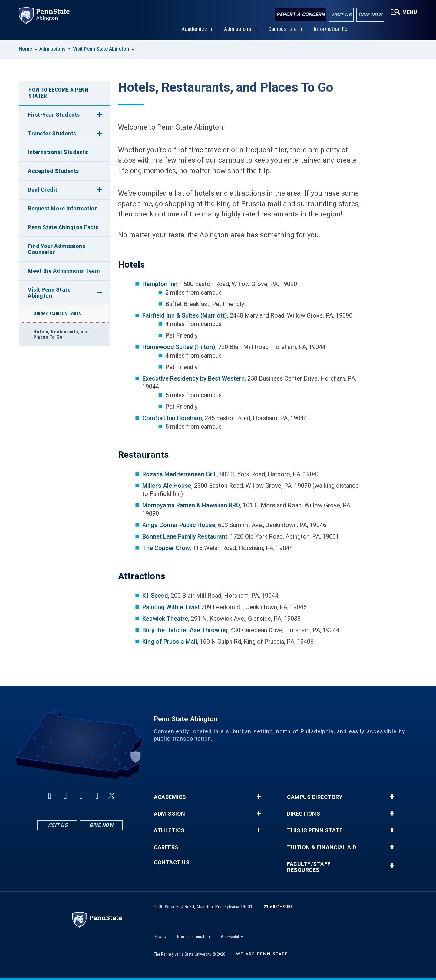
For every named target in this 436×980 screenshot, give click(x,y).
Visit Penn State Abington (101, 49)
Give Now (370, 15)
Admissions (238, 30)
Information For (332, 30)
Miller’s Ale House (167, 486)
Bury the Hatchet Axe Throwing (185, 630)
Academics (195, 30)
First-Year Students (54, 115)
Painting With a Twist (171, 607)
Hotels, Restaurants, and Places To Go (61, 334)
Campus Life (283, 30)
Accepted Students (53, 171)
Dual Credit (43, 190)
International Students (58, 152)
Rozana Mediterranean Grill (180, 474)
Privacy (160, 937)
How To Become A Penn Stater (58, 93)
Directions (304, 814)
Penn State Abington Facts (63, 227)
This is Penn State (315, 830)
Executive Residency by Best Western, (194, 378)
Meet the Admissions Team (64, 271)
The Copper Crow (166, 548)
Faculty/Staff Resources (309, 867)
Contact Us (172, 863)
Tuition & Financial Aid (322, 847)
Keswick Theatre (165, 619)
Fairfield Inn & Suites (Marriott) (185, 315)
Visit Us (341, 15)
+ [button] (259, 797)
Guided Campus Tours (57, 313)
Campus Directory (315, 797)
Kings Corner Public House (179, 525)
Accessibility (232, 937)
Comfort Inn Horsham (172, 418)
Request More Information (63, 208)
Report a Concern (301, 14)
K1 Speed (155, 596)
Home (25, 49)
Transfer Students (52, 133)
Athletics (169, 830)
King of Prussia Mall (170, 642)
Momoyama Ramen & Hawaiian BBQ (191, 505)
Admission (170, 814)
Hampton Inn (160, 284)
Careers (166, 847)
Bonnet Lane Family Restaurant (185, 536)
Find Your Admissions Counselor (56, 249)
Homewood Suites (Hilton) (179, 347)
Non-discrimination (193, 937)
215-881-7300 (278, 907)
